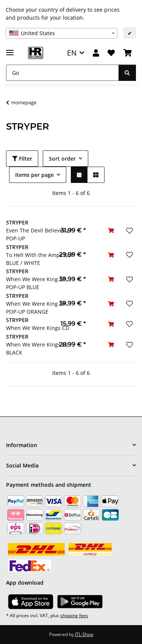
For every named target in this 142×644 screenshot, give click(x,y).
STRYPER (17, 222)
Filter (22, 159)
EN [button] (72, 53)
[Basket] (128, 53)
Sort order (62, 159)
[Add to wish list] (129, 231)
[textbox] (62, 33)
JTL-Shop (84, 634)
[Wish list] (111, 53)
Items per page (34, 175)
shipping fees (74, 615)
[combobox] (62, 33)
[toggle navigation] (10, 49)
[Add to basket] (111, 230)
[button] (96, 53)
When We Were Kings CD (38, 328)
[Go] (62, 73)
